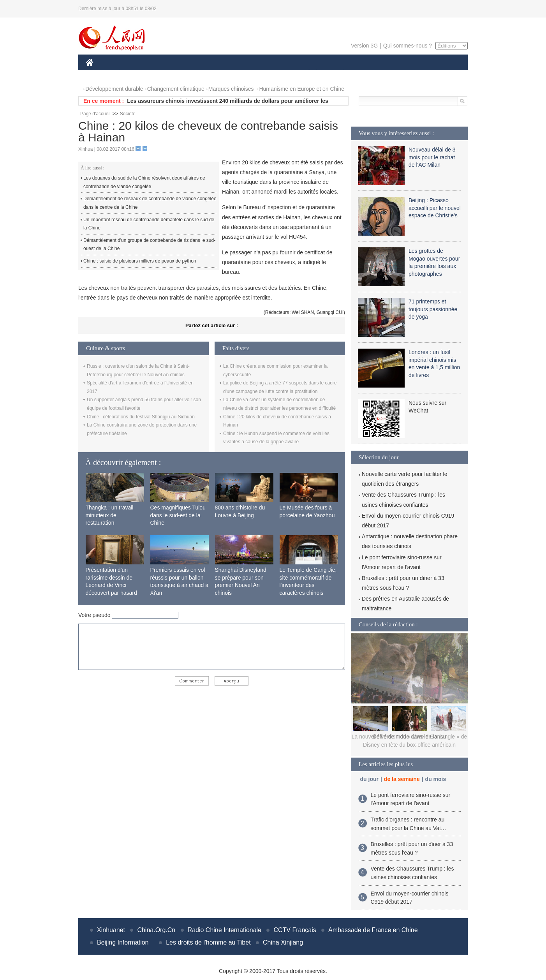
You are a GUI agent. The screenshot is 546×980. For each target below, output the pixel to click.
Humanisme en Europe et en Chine (302, 89)
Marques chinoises (231, 89)
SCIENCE (236, 73)
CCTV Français (295, 930)
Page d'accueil (95, 114)
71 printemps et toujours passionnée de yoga (433, 309)
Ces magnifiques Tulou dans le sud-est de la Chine (178, 515)
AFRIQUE (202, 73)
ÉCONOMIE (133, 73)
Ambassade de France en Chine (373, 930)
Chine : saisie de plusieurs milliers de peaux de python (140, 261)
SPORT (371, 73)
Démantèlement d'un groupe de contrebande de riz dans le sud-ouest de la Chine (149, 245)
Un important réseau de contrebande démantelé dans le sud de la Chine (149, 224)
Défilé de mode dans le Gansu (409, 737)
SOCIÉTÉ (305, 73)
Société (128, 114)
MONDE (169, 73)
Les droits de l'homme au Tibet (208, 942)
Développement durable (114, 89)
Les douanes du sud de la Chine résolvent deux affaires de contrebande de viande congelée (144, 182)
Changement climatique (176, 89)
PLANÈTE (340, 73)
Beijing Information (123, 942)
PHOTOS (440, 73)
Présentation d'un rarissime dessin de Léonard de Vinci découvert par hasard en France (111, 585)
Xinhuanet (111, 930)
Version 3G (364, 46)
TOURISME (404, 73)
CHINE (100, 73)
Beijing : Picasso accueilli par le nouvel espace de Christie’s (435, 208)
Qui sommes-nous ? (408, 46)
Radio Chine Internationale (225, 930)
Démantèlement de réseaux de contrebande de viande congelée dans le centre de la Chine (150, 203)
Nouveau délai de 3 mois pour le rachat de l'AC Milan (432, 157)
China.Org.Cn (156, 930)
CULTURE (271, 73)
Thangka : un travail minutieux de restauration (110, 515)
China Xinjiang (283, 942)
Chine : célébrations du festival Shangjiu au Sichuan (141, 417)
